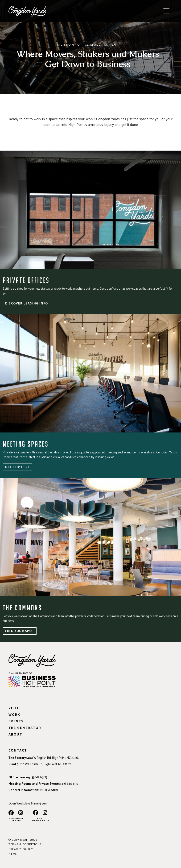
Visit (14, 708)
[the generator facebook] (36, 813)
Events (16, 722)
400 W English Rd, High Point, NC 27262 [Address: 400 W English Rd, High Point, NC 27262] (53, 758)
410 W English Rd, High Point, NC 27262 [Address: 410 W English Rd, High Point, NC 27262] (45, 764)
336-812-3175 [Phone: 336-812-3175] (39, 777)
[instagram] (21, 813)
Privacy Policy (21, 849)
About (15, 735)
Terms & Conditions (25, 844)
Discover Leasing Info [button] (27, 304)
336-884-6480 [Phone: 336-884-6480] (49, 790)
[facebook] (11, 813)
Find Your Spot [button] (20, 631)
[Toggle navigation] (166, 11)
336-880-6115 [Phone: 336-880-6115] (70, 784)
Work (14, 715)
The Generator (25, 728)
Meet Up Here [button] (18, 467)
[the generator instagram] (45, 813)
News (13, 854)
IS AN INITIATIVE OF (20, 674)
